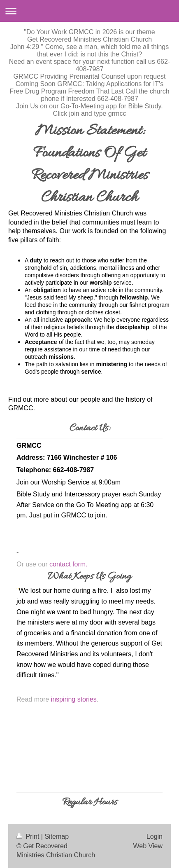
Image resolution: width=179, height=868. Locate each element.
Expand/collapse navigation (89, 11)
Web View (148, 846)
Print (29, 836)
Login (155, 836)
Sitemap (57, 836)
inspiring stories (74, 699)
